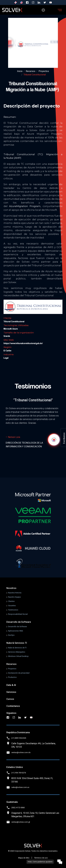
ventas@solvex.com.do (21, 752)
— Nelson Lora (13, 437)
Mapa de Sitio (24, 858)
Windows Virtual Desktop (18, 656)
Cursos (10, 699)
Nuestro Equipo (15, 597)
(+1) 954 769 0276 (19, 773)
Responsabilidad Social (18, 614)
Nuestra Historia (15, 593)
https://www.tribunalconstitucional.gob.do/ (23, 343)
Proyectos (44, 71)
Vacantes (12, 606)
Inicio (20, 71)
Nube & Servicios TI (17, 643)
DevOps (11, 635)
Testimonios (13, 610)
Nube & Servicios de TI (17, 648)
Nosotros (11, 588)
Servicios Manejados (17, 652)
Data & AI (11, 685)
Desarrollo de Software (19, 622)
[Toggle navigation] (60, 10)
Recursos (31, 71)
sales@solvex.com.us (20, 787)
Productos (12, 677)
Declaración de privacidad (19, 673)
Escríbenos (64, 438)
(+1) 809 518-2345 (19, 738)
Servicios (11, 692)
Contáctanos (13, 706)
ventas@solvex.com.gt (21, 822)
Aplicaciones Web (16, 631)
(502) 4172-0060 (18, 808)
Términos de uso (41, 858)
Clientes (11, 601)
